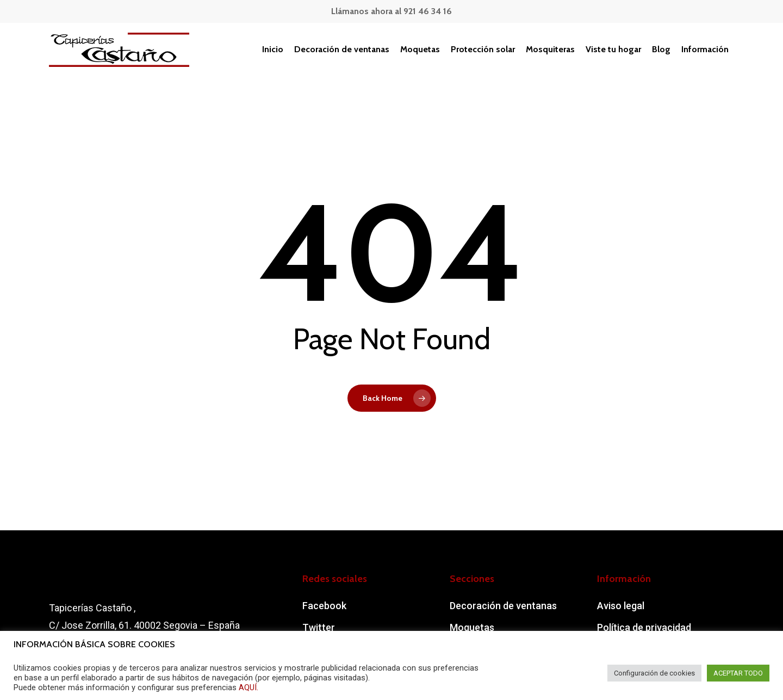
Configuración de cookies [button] (654, 673)
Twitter (319, 627)
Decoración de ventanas (503, 606)
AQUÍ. (248, 687)
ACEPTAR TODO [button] (738, 673)
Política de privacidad (644, 627)
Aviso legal (621, 606)
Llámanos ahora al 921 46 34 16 (391, 11)
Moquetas (472, 627)
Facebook (324, 606)
